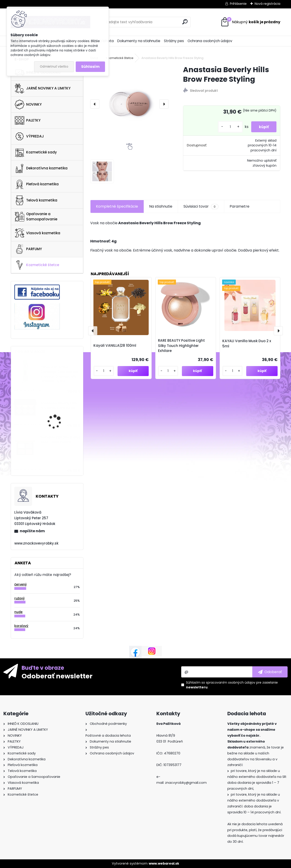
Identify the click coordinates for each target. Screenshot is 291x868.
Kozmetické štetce (37, 265)
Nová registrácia (267, 4)
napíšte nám (32, 531)
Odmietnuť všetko (54, 67)
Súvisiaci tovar (201, 206)
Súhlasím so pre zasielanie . (232, 685)
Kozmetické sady (36, 152)
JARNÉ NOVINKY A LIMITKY (43, 89)
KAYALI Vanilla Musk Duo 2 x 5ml (247, 344)
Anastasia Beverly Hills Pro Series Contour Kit (59, 406)
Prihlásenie (238, 4)
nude (18, 612)
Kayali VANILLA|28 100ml (115, 345)
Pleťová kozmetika (37, 184)
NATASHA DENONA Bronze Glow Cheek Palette (60, 440)
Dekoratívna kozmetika (41, 168)
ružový (20, 598)
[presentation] (95, 104)
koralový (21, 626)
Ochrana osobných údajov (210, 41)
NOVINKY (28, 104)
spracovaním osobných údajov (231, 682)
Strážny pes (174, 41)
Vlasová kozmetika (38, 233)
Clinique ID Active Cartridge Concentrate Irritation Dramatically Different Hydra (59, 374)
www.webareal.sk (164, 863)
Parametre (240, 206)
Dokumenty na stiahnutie (139, 41)
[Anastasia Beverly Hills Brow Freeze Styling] (129, 104)
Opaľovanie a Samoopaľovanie (36, 216)
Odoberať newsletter (57, 676)
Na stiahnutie (161, 206)
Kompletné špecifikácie (117, 206)
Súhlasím (90, 67)
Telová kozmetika (36, 200)
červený (21, 584)
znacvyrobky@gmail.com (186, 783)
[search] (185, 22)
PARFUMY (28, 249)
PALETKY (28, 120)
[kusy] (227, 127)
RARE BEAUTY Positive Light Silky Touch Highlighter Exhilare (181, 346)
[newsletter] (270, 672)
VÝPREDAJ (29, 136)
